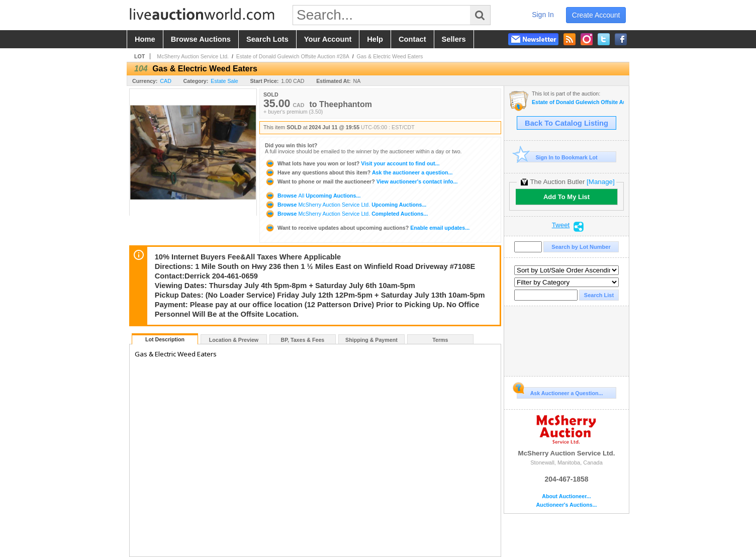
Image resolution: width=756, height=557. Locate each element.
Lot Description (165, 339)
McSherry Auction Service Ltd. (193, 56)
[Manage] (600, 182)
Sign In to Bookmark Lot (557, 157)
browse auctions (201, 39)
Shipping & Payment (371, 340)
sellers (454, 39)
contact (412, 39)
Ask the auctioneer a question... (359, 172)
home (145, 39)
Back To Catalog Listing (566, 123)
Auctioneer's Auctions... (566, 505)
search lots (267, 39)
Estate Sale (224, 81)
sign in (543, 15)
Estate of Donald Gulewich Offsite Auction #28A (293, 56)
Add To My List (566, 197)
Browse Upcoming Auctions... (313, 196)
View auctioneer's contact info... (361, 181)
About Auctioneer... (566, 496)
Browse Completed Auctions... (346, 214)
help (375, 39)
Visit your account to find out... (352, 163)
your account (328, 39)
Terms (440, 340)
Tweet (561, 225)
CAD (166, 81)
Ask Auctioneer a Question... (560, 392)
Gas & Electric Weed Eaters (390, 56)
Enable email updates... (367, 228)
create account (596, 15)
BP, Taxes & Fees (303, 340)
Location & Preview (234, 340)
